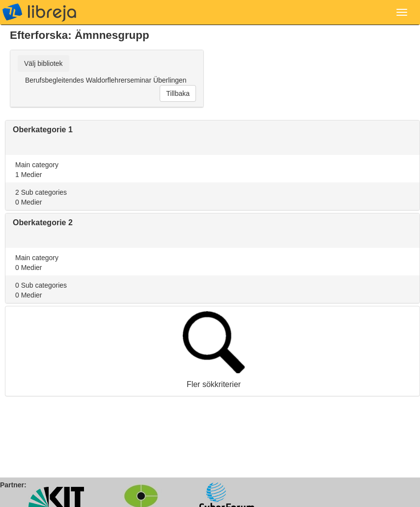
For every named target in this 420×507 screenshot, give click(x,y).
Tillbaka (178, 93)
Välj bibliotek (43, 63)
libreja (39, 12)
